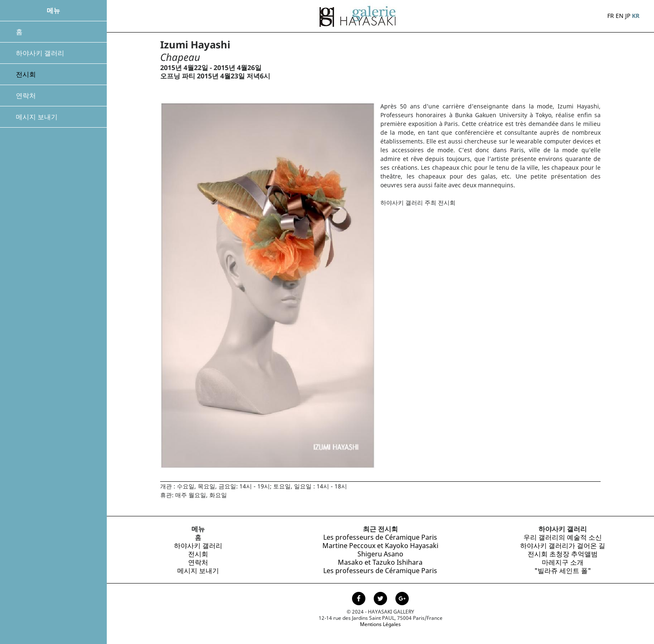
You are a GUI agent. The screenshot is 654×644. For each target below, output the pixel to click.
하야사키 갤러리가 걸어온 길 (563, 546)
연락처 (26, 96)
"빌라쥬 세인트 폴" (563, 571)
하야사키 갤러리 (40, 53)
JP (628, 16)
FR (611, 16)
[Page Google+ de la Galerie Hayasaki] (402, 599)
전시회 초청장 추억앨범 (563, 554)
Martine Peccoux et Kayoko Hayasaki (380, 546)
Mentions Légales (380, 624)
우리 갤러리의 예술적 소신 (563, 537)
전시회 (26, 74)
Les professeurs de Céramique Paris (380, 537)
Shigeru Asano (380, 554)
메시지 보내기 (37, 117)
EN (620, 16)
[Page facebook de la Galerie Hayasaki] (360, 599)
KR (636, 16)
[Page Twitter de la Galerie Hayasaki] (381, 599)
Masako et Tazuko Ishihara (380, 562)
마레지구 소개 (563, 562)
